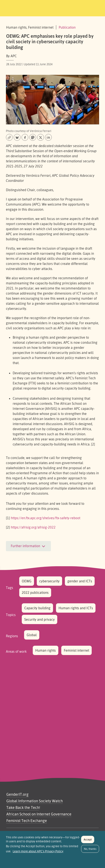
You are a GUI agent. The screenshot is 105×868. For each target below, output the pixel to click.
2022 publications (35, 593)
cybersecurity (49, 581)
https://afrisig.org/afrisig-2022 (33, 527)
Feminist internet (76, 650)
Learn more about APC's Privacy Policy (38, 853)
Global (32, 635)
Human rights (46, 650)
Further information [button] (28, 546)
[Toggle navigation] (96, 7)
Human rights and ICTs (76, 608)
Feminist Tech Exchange (27, 821)
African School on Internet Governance (39, 814)
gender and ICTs (80, 581)
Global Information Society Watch (35, 801)
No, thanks (90, 851)
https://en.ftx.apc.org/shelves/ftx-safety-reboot (46, 518)
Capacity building (37, 608)
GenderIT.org (17, 794)
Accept (88, 842)
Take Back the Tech (23, 807)
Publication (67, 27)
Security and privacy (40, 619)
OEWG (27, 581)
